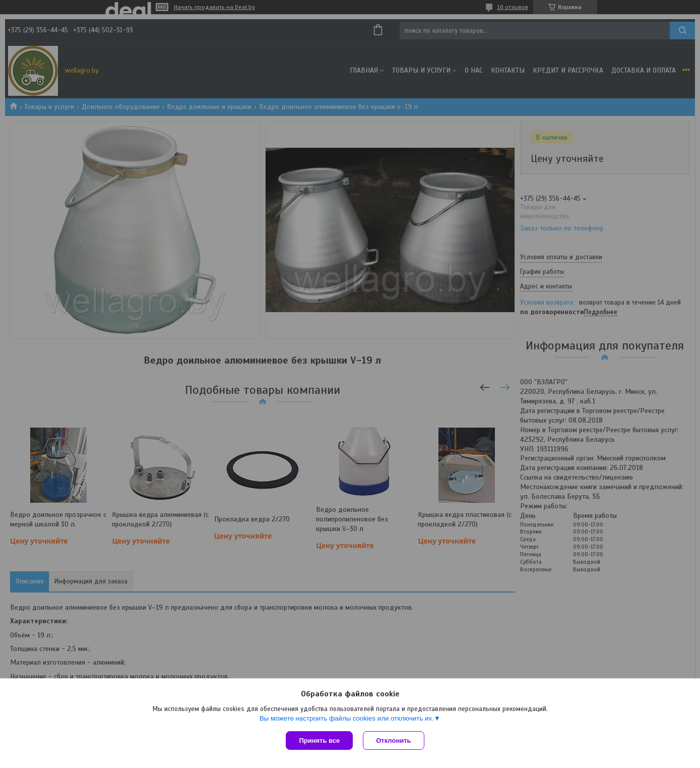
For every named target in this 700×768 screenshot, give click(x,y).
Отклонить (393, 741)
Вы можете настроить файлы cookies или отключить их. (347, 718)
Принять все (319, 741)
